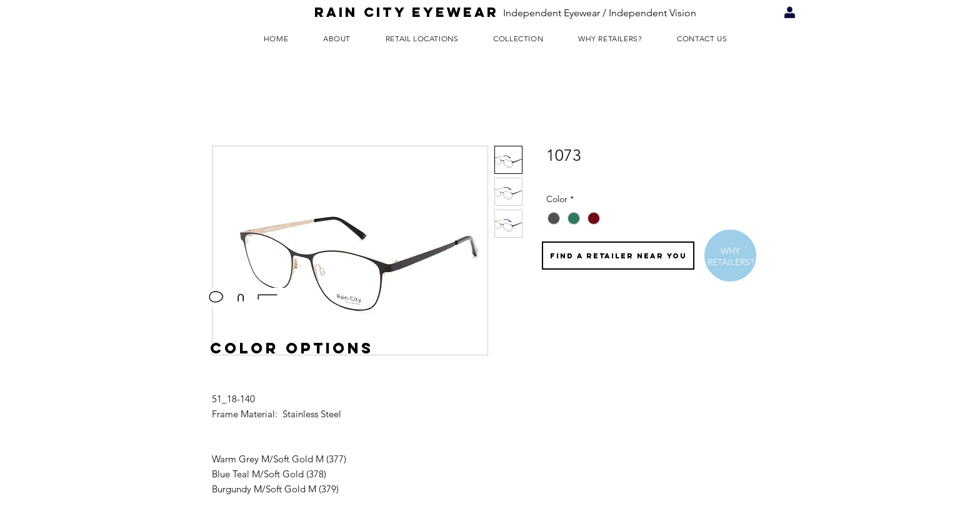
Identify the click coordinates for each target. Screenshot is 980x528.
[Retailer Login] (790, 13)
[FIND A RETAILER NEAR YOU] (618, 256)
